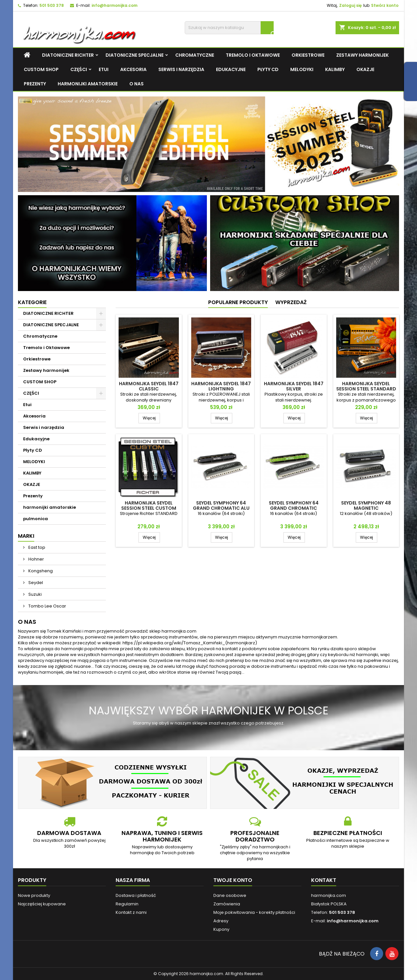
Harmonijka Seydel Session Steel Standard (366, 386)
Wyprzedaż (291, 302)
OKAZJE (365, 69)
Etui (104, 69)
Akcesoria (133, 69)
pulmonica (36, 519)
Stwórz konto (385, 5)
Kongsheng (40, 571)
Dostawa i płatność (136, 895)
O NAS (137, 84)
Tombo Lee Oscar (47, 606)
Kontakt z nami (131, 912)
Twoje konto (233, 880)
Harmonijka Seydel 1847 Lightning (221, 386)
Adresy (221, 921)
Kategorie (32, 302)
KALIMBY (335, 69)
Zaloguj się (350, 5)
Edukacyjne (231, 69)
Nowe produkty (34, 895)
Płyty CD (268, 69)
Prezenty (35, 84)
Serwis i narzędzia (181, 69)
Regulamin (127, 904)
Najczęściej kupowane (42, 904)
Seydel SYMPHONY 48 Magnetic (366, 505)
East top (36, 547)
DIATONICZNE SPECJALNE (135, 55)
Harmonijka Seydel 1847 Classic (149, 386)
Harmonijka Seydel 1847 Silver (294, 386)
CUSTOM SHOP (41, 69)
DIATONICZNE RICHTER (68, 55)
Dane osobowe (230, 895)
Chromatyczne (195, 55)
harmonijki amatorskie (88, 84)
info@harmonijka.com (115, 5)
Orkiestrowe (308, 55)
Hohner (36, 559)
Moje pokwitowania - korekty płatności (254, 912)
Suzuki (35, 594)
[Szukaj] (229, 28)
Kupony (221, 929)
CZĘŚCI (79, 69)
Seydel (35, 583)
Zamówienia (227, 904)
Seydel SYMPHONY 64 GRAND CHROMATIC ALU (221, 505)
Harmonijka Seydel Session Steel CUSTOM (149, 505)
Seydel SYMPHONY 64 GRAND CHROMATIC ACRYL (294, 508)
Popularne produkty (238, 302)
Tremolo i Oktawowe (253, 55)
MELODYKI (302, 69)
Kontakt (324, 880)
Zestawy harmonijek (362, 55)
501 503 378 (52, 5)
